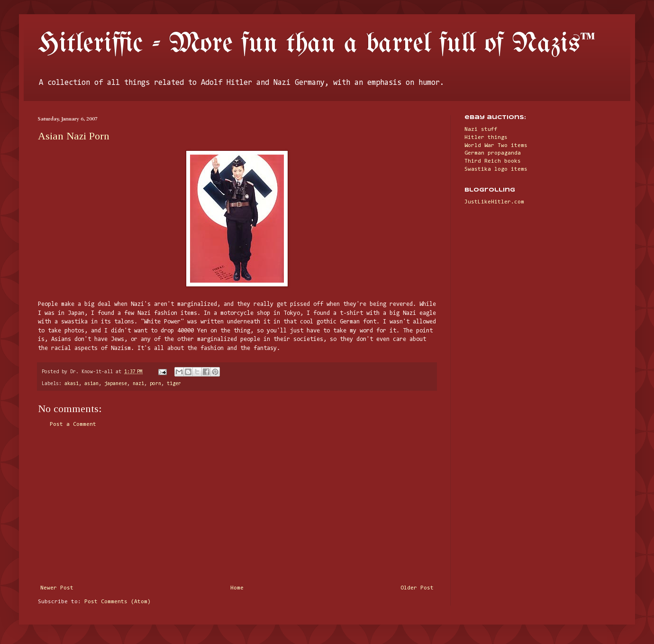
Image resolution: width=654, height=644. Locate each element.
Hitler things (486, 138)
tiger (174, 384)
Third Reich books (493, 161)
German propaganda (493, 153)
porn (155, 384)
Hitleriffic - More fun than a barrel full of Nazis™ (317, 44)
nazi (138, 384)
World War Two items (496, 146)
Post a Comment (73, 424)
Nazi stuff (481, 129)
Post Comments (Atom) (118, 602)
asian (91, 384)
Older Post (417, 588)
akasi (72, 384)
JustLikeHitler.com (494, 202)
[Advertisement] (237, 506)
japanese (116, 384)
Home (237, 588)
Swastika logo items (496, 169)
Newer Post (57, 588)
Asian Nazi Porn (74, 136)
